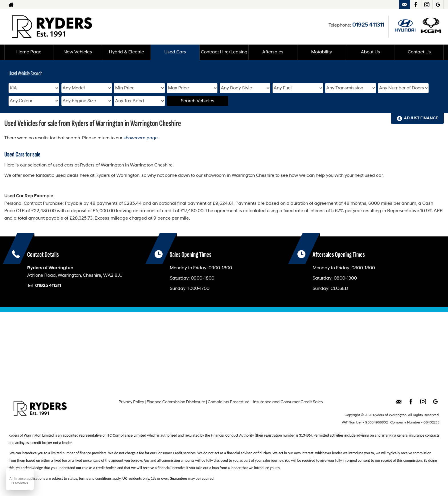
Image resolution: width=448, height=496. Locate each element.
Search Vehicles (198, 101)
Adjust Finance (421, 118)
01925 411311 (368, 25)
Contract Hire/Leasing (224, 52)
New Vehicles (78, 52)
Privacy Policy (131, 402)
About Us (370, 52)
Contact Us (419, 52)
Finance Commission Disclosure (176, 402)
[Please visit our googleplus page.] (438, 5)
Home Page (29, 52)
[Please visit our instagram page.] (427, 5)
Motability (322, 52)
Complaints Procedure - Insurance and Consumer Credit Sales (265, 402)
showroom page (141, 138)
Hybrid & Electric (126, 52)
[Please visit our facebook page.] (416, 5)
